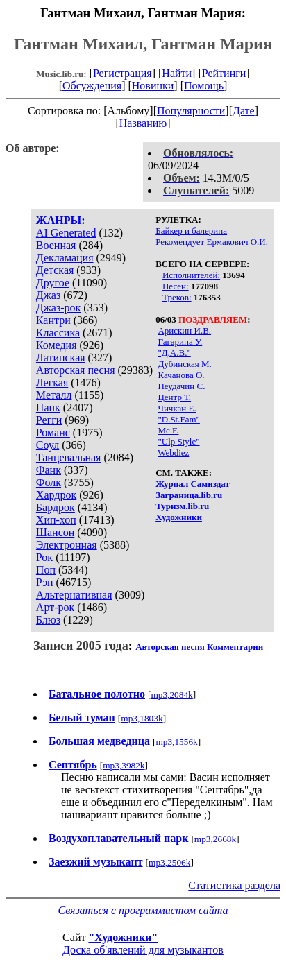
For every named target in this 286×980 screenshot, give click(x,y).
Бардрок (56, 507)
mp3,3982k (124, 765)
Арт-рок (55, 607)
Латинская (61, 358)
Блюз (48, 620)
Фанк (49, 470)
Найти (177, 73)
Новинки (153, 86)
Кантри (53, 320)
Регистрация (123, 73)
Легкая (52, 382)
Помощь (204, 86)
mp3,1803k (142, 718)
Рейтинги (224, 73)
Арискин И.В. (184, 330)
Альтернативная (74, 595)
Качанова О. (181, 375)
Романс (53, 432)
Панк (48, 407)
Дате (244, 111)
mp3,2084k (171, 695)
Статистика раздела (234, 885)
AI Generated (66, 233)
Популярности (191, 111)
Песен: (176, 286)
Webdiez (173, 453)
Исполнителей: (191, 275)
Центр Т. (174, 397)
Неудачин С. (181, 386)
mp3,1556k (176, 742)
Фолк (49, 482)
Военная (56, 245)
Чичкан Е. (177, 408)
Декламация (65, 258)
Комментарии (235, 647)
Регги (49, 420)
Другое (53, 283)
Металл (54, 395)
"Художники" (123, 937)
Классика (58, 333)
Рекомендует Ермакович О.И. (212, 242)
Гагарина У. (180, 342)
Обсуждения (92, 86)
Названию (143, 123)
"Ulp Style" (178, 441)
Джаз (48, 295)
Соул (48, 445)
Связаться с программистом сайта (143, 910)
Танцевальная (69, 457)
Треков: (177, 297)
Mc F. (168, 430)
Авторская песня (76, 370)
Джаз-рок (59, 308)
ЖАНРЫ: (61, 220)
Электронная (67, 545)
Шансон (55, 532)
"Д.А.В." (174, 353)
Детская (55, 270)
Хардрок (56, 495)
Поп (46, 570)
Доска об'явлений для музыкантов (143, 950)
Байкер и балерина (191, 231)
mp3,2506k (169, 862)
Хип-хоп (56, 520)
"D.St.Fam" (178, 419)
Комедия (57, 345)
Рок (44, 557)
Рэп (45, 582)
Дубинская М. (184, 364)
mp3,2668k (215, 839)
